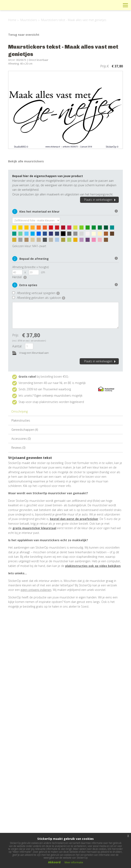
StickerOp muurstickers (18, 8)
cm (43, 272)
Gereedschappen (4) (25, 430)
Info (98, 5)
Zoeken (116, 5)
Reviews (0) (18, 448)
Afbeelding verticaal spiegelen (38, 293)
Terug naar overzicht (24, 35)
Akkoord (54, 862)
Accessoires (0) (21, 439)
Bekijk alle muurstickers (26, 161)
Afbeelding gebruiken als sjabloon (41, 298)
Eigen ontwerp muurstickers (53, 396)
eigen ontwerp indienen (36, 590)
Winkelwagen (107, 5)
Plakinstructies (21, 420)
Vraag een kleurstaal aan (30, 353)
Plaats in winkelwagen (100, 200)
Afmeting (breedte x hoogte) (30, 267)
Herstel (19, 277)
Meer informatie (74, 862)
